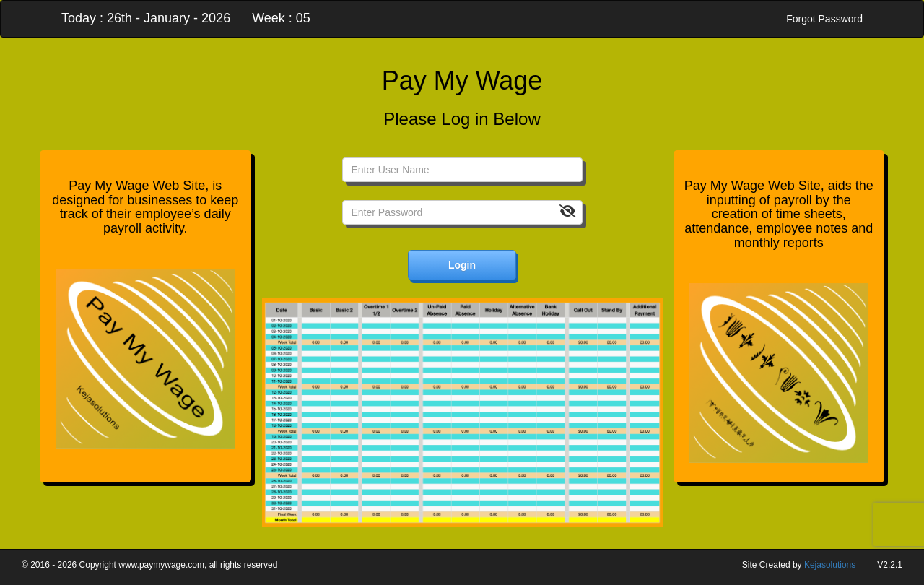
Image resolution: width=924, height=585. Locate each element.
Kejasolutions (830, 565)
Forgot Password (824, 19)
